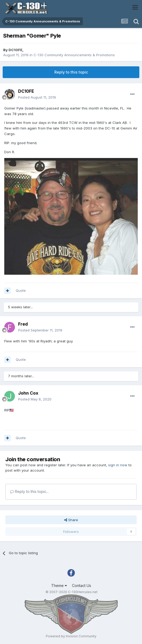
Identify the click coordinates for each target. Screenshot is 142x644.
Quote (21, 290)
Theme (59, 586)
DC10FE (15, 50)
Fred (23, 324)
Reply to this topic (71, 72)
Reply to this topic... (29, 491)
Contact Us (82, 586)
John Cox (28, 393)
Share (71, 520)
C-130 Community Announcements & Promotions (74, 55)
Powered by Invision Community (71, 636)
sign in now (118, 465)
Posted (37, 97)
